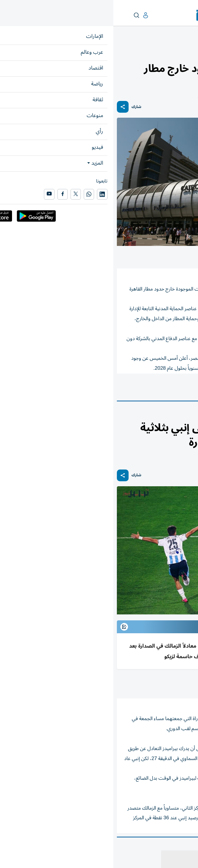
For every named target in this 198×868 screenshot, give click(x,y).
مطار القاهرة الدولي (154, 390)
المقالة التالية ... (180, 845)
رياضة (189, 415)
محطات (172, 52)
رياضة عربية (172, 415)
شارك (23, 107)
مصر (186, 390)
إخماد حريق (115, 390)
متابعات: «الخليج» (154, 684)
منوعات (188, 52)
